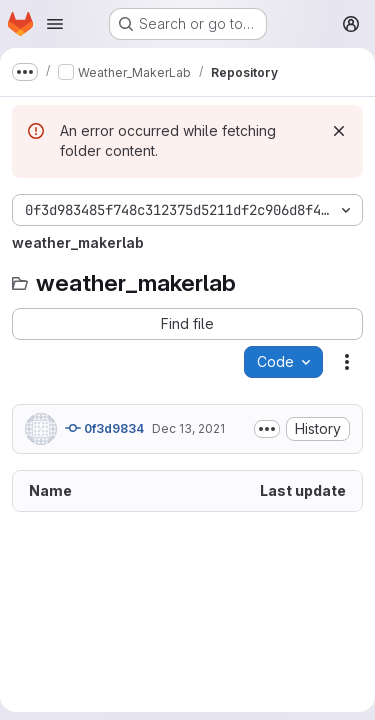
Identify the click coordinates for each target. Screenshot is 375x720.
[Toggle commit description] (267, 429)
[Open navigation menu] (55, 24)
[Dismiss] (339, 131)
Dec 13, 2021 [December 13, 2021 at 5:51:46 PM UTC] (188, 428)
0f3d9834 (104, 428)
